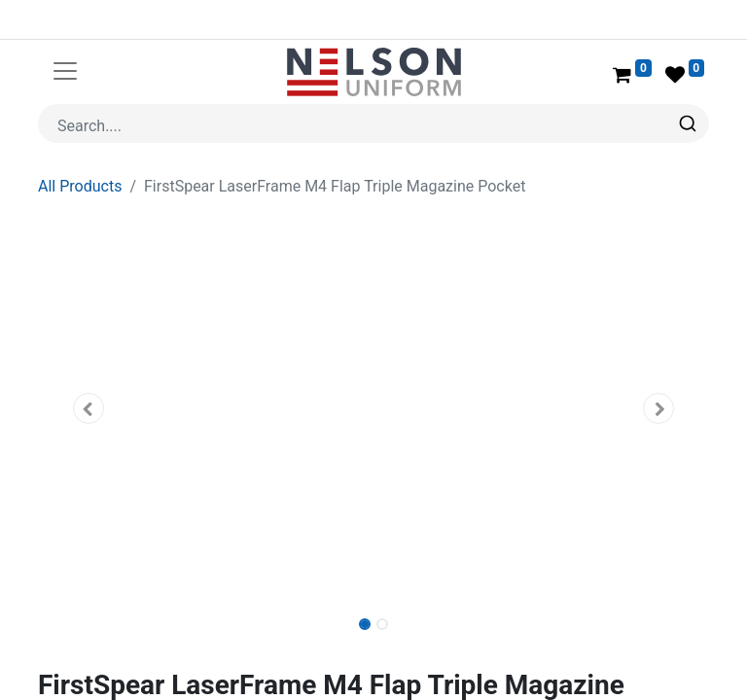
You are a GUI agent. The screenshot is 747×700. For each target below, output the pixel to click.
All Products (80, 186)
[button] (89, 408)
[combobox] (373, 123)
